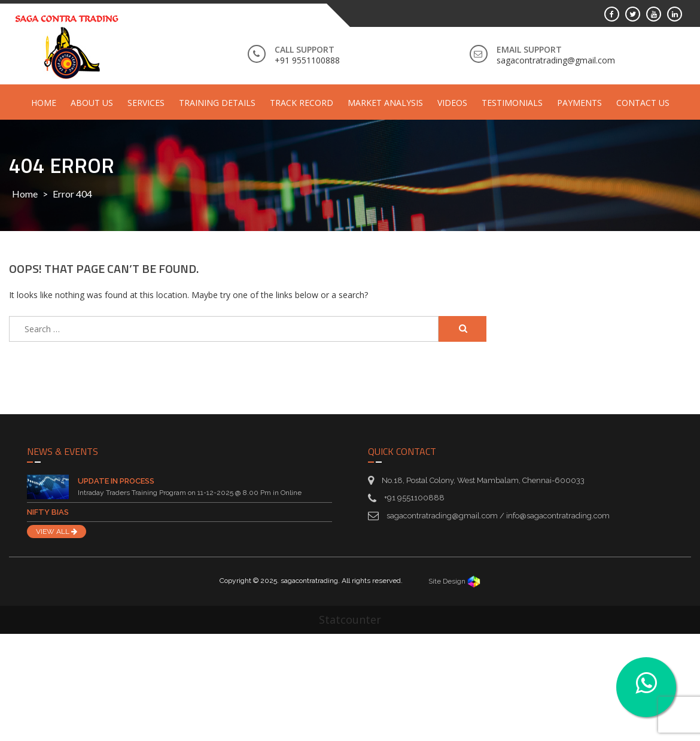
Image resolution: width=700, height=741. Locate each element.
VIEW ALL (57, 532)
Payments (579, 103)
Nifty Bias (48, 512)
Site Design (454, 581)
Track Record (302, 103)
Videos (452, 103)
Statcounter (350, 619)
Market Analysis (385, 103)
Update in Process (116, 481)
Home (44, 103)
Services (146, 103)
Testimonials (512, 103)
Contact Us (643, 103)
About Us (92, 103)
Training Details (217, 103)
